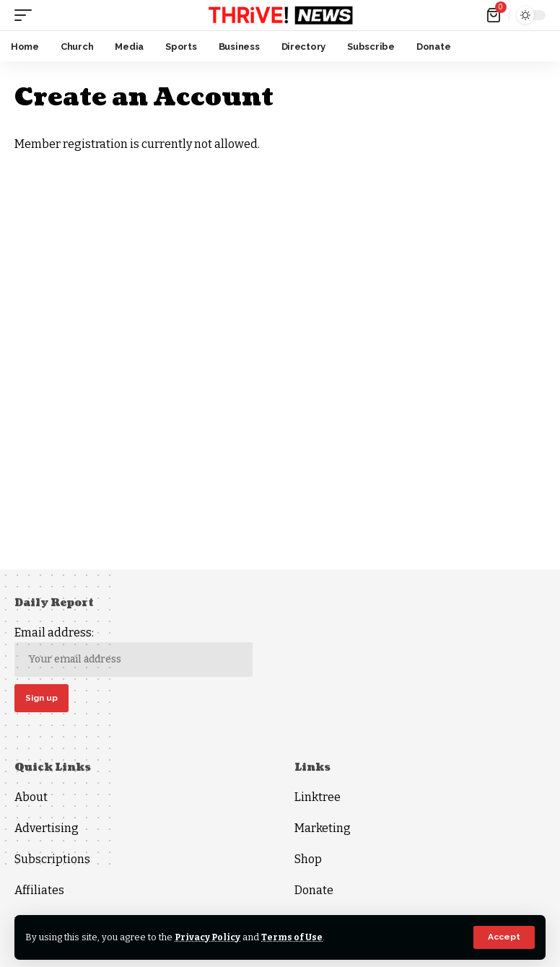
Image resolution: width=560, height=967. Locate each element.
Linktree (318, 798)
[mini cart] (495, 15)
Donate (314, 891)
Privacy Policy (209, 937)
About (31, 798)
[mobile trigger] (27, 15)
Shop (308, 860)
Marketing (323, 829)
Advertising (47, 829)
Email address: (134, 651)
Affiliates (39, 891)
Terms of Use (295, 937)
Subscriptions (52, 860)
